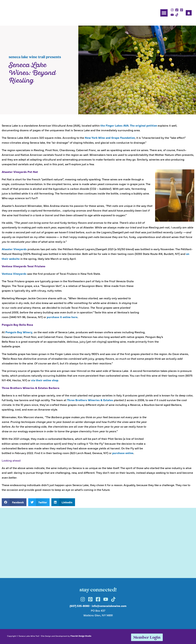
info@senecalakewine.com (109, 606)
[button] (164, 13)
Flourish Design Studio (81, 636)
